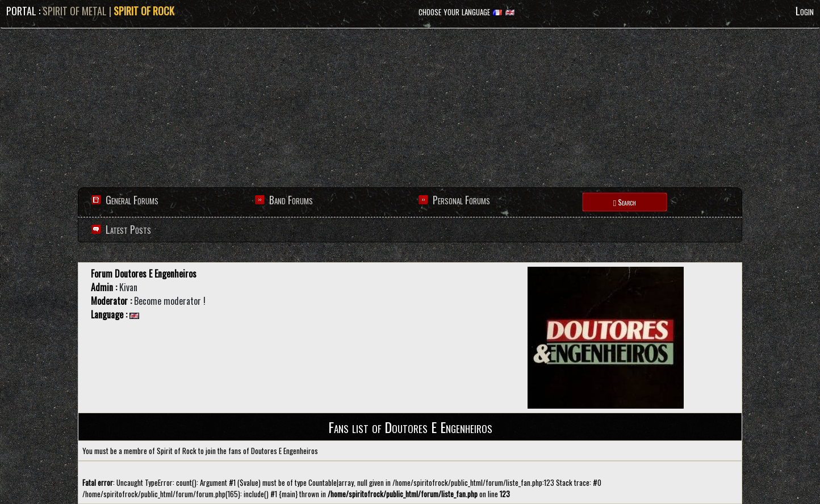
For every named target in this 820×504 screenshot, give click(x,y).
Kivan (128, 287)
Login (805, 11)
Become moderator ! (170, 301)
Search (625, 202)
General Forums (132, 200)
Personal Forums (461, 200)
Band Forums (291, 200)
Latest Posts (127, 229)
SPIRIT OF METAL (75, 11)
